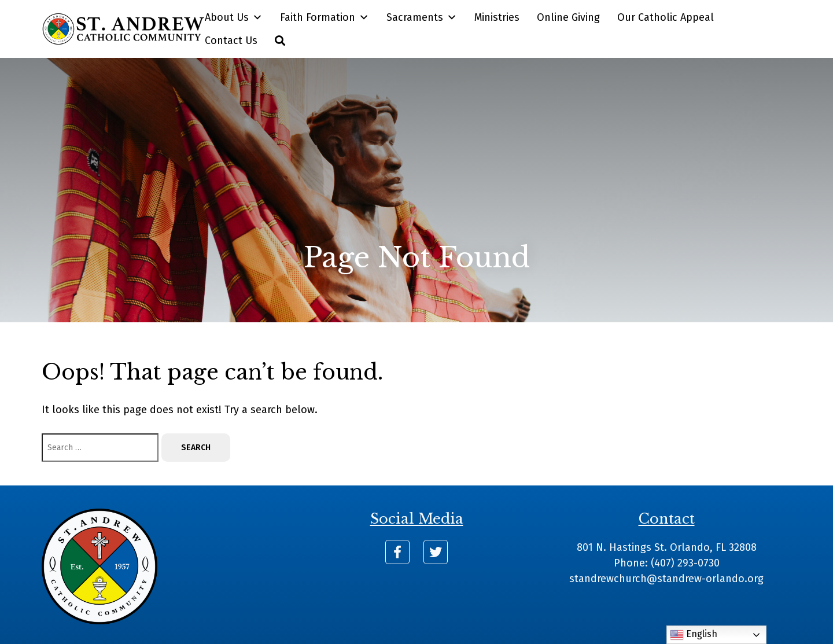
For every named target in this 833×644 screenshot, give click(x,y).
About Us (234, 17)
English (694, 635)
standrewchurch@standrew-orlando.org (666, 579)
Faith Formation (325, 17)
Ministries (497, 17)
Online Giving (568, 17)
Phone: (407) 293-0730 (667, 563)
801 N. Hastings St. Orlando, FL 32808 (667, 547)
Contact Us (231, 41)
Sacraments (422, 17)
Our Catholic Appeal (666, 17)
